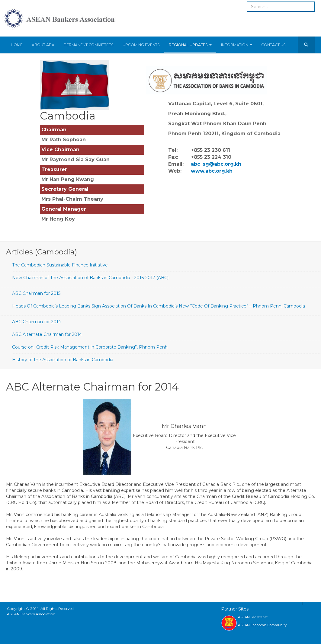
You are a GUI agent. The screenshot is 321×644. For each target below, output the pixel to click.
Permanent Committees (88, 45)
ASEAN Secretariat (253, 617)
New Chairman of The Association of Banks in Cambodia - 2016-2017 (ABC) (90, 278)
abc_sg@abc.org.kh (216, 164)
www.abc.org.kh (212, 171)
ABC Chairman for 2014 (37, 322)
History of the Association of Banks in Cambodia (63, 360)
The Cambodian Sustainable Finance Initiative (60, 265)
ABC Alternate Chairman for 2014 (47, 334)
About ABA (43, 45)
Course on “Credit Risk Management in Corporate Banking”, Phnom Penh (90, 347)
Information (236, 45)
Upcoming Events (141, 45)
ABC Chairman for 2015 (36, 293)
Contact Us (273, 45)
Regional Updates (190, 45)
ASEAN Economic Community (262, 625)
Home (17, 45)
